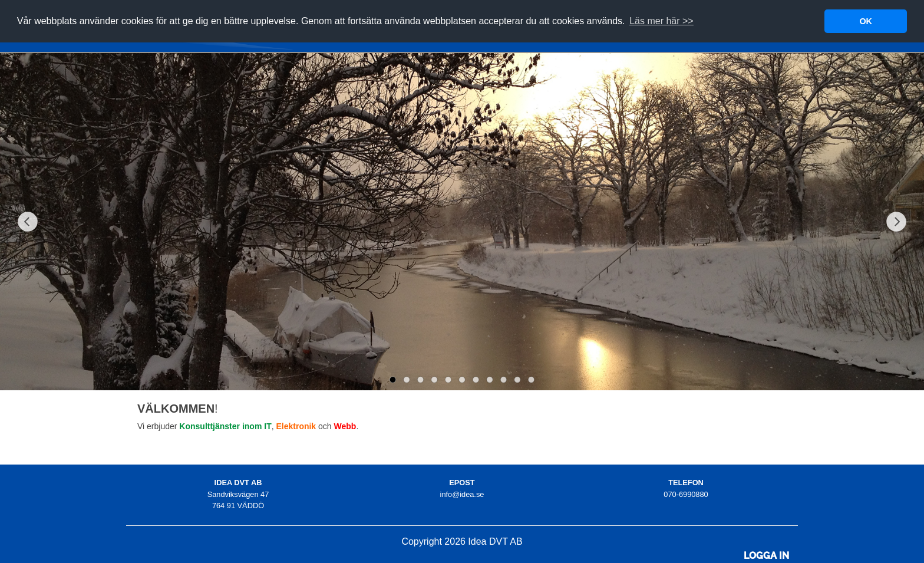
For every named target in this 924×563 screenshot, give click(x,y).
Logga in (766, 556)
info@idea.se (462, 494)
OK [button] (866, 21)
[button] (661, 21)
